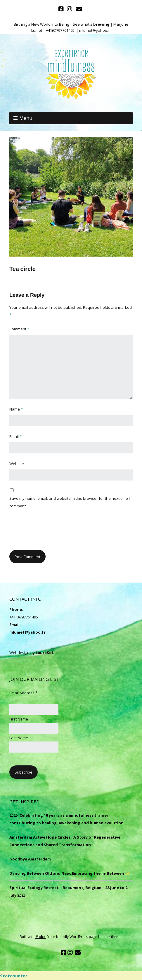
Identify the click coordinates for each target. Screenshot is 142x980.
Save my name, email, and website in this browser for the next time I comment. (70, 502)
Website (17, 464)
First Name (19, 719)
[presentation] (54, 533)
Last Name (19, 738)
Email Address (23, 693)
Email (15, 436)
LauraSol (44, 653)
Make (40, 937)
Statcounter (14, 976)
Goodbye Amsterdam (30, 859)
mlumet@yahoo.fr (27, 632)
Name (16, 409)
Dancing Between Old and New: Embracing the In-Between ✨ (70, 873)
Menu (26, 118)
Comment (19, 329)
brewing (101, 24)
